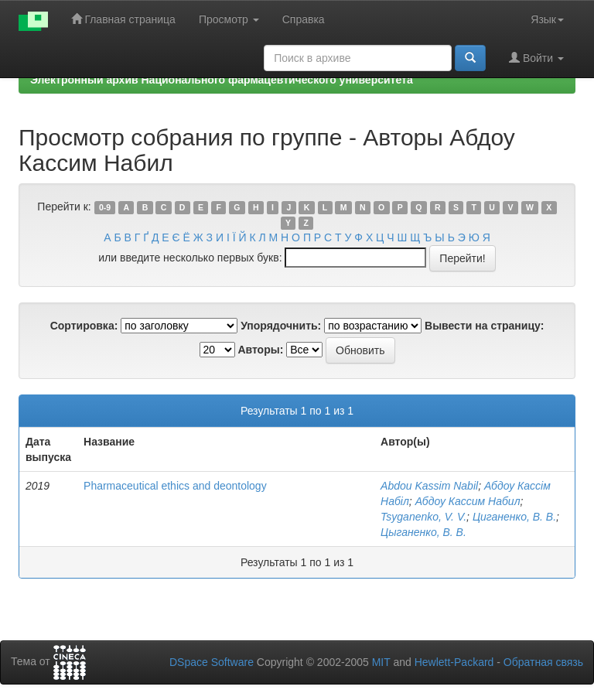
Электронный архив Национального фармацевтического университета (222, 80)
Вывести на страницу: (484, 326)
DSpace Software (212, 662)
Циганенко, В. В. (514, 517)
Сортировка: (84, 326)
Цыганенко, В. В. (423, 532)
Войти (536, 58)
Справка (304, 19)
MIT (381, 662)
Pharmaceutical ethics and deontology (175, 486)
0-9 (105, 207)
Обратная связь (543, 662)
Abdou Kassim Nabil (429, 486)
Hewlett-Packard (454, 662)
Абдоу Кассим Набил (468, 501)
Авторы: (260, 350)
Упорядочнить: (281, 326)
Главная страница (123, 19)
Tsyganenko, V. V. (423, 517)
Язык (547, 19)
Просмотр (229, 19)
